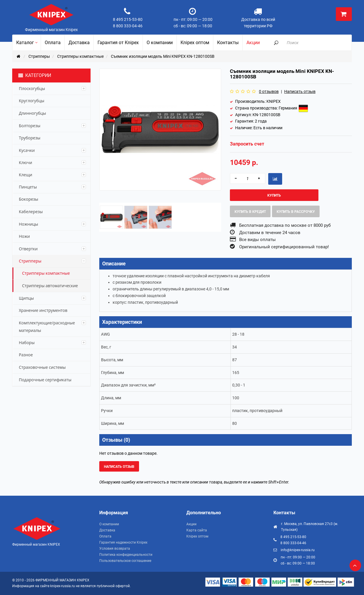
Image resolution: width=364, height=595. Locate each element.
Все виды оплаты (257, 240)
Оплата (105, 536)
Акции (191, 524)
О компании (109, 524)
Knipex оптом (197, 536)
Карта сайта (197, 530)
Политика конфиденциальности (126, 555)
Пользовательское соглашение (125, 561)
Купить (274, 195)
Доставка (107, 530)
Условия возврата (115, 549)
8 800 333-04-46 (128, 26)
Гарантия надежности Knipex (123, 542)
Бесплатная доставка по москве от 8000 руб (285, 225)
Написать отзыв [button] (119, 467)
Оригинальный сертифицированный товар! (284, 247)
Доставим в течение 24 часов (270, 233)
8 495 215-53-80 (128, 19)
